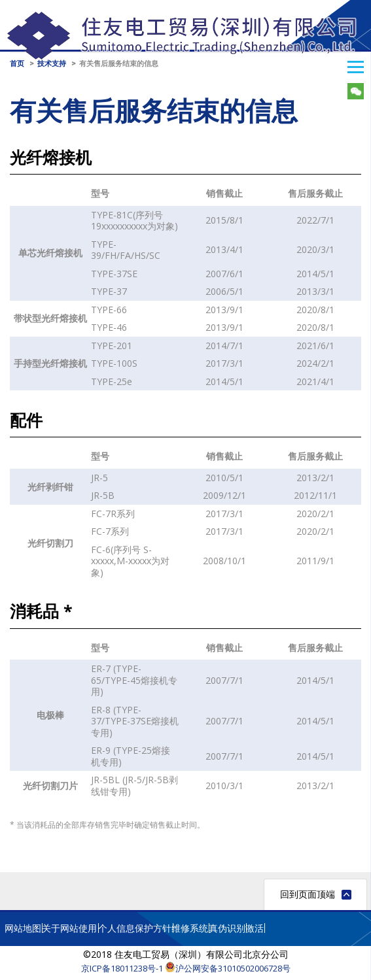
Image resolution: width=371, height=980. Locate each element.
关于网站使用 (69, 928)
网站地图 (23, 928)
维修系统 (190, 928)
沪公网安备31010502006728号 (228, 968)
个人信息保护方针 (135, 928)
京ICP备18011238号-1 (122, 968)
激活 (255, 928)
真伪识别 (227, 928)
